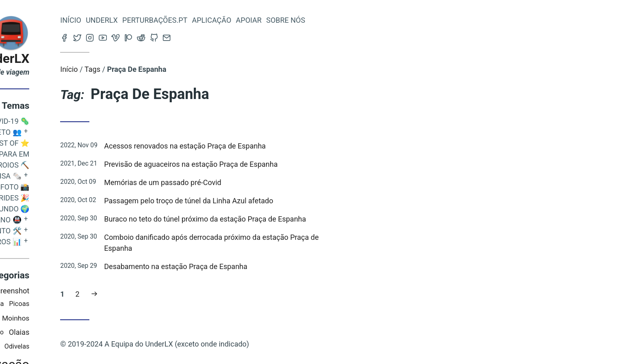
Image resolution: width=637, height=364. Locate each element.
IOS (66, 291)
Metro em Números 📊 (63, 242)
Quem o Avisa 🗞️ (75, 176)
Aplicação (296, 20)
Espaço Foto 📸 (85, 187)
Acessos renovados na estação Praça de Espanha (269, 146)
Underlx (186, 20)
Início (155, 20)
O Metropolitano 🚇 (67, 220)
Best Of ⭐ (94, 143)
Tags (177, 69)
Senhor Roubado (65, 332)
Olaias (103, 332)
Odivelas (101, 346)
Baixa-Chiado (60, 346)
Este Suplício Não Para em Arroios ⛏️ (64, 159)
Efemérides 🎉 (87, 198)
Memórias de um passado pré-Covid (247, 182)
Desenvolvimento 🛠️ (66, 231)
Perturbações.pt (239, 20)
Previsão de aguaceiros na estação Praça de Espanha (275, 164)
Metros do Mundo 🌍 (74, 209)
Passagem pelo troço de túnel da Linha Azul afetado (273, 201)
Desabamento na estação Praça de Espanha (260, 266)
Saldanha (35, 318)
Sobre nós (370, 20)
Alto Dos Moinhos (86, 318)
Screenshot (95, 291)
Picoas (104, 304)
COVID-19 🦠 (93, 121)
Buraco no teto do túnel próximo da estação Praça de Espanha (289, 219)
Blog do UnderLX (66, 59)
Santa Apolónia (66, 304)
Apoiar (333, 20)
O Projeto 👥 (80, 132)
